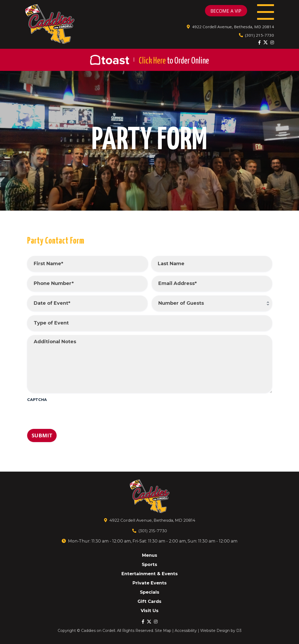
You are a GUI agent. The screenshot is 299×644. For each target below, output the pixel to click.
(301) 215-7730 (256, 38)
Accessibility (186, 631)
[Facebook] (259, 45)
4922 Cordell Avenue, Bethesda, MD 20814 (230, 30)
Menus (150, 554)
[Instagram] (272, 45)
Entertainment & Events (150, 573)
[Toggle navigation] (264, 12)
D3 (239, 631)
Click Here (174, 64)
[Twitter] (266, 45)
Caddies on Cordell (98, 631)
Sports (150, 564)
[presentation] (67, 418)
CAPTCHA (37, 403)
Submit (42, 439)
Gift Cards (149, 601)
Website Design (215, 631)
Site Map (163, 631)
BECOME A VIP (217, 12)
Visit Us (149, 611)
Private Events (149, 582)
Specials (150, 592)
